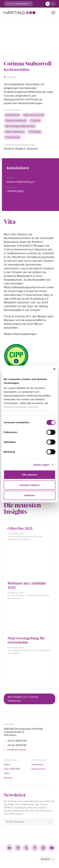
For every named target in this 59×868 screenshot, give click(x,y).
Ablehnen (29, 495)
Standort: (11, 4)
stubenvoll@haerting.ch (21, 182)
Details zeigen (41, 465)
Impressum (37, 765)
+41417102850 (15, 191)
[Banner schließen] (54, 369)
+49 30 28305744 (17, 745)
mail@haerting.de (17, 750)
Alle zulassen (29, 475)
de (48, 4)
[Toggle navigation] (53, 13)
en (53, 4)
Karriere (8, 778)
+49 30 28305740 (17, 741)
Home (7, 765)
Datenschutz (38, 769)
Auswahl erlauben (29, 485)
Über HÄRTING (12, 769)
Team (7, 773)
